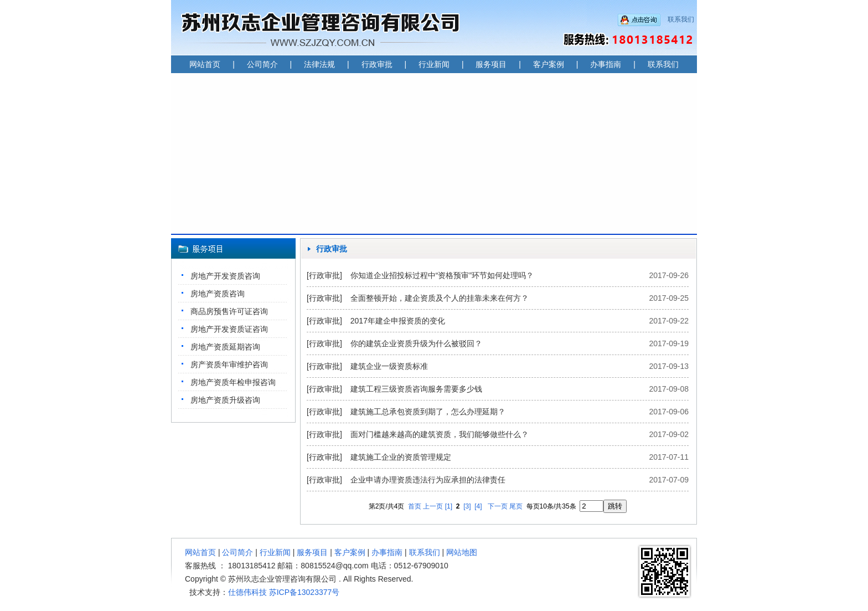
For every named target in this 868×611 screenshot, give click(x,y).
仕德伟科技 (247, 592)
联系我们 (681, 19)
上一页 (433, 506)
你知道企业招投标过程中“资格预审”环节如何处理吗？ (442, 275)
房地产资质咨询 (218, 294)
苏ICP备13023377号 (304, 592)
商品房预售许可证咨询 (229, 311)
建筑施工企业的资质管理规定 (401, 457)
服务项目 (491, 64)
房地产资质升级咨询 (225, 400)
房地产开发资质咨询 (225, 276)
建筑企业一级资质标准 (389, 366)
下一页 (498, 506)
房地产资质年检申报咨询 (233, 382)
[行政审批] (324, 275)
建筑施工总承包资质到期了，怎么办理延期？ (428, 412)
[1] (449, 506)
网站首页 (205, 64)
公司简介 (262, 64)
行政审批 (377, 64)
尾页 (516, 506)
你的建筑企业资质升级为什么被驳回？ (416, 343)
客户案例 (549, 64)
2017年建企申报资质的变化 (398, 321)
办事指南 (606, 64)
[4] (478, 506)
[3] (467, 506)
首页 (415, 506)
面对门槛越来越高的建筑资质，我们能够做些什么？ (440, 434)
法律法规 (319, 64)
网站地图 (462, 552)
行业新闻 (434, 64)
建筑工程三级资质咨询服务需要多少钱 (416, 389)
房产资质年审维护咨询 (229, 364)
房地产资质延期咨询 (225, 347)
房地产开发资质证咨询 (229, 329)
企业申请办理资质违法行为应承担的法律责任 (428, 480)
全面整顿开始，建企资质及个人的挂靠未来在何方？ (440, 298)
